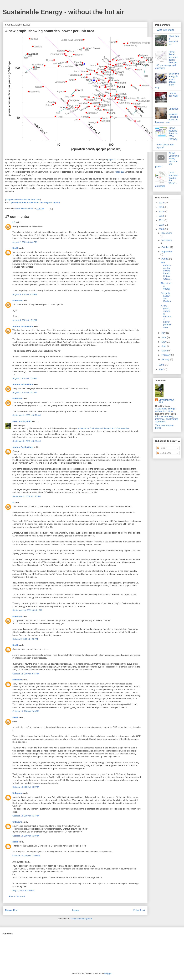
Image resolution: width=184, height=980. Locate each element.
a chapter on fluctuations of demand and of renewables (103, 428)
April (164, 346)
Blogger (108, 973)
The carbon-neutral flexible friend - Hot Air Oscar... (166, 271)
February (166, 355)
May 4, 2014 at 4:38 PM (23, 890)
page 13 (112, 160)
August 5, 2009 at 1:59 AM (25, 320)
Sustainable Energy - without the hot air (63, 12)
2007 (162, 369)
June (164, 337)
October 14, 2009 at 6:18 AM (26, 836)
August (165, 259)
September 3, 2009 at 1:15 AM (27, 496)
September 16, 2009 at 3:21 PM (27, 610)
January (166, 359)
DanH (15, 248)
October (166, 247)
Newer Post (12, 910)
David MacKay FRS (22, 421)
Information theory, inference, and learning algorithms (167, 419)
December (167, 233)
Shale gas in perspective (174, 40)
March (165, 351)
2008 (162, 365)
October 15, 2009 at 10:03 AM (26, 856)
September (167, 252)
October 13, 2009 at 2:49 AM (26, 711)
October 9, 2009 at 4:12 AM (25, 639)
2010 (162, 225)
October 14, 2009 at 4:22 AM (26, 787)
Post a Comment (17, 896)
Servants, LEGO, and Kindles (166, 297)
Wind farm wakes (166, 30)
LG (14, 222)
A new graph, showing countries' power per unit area (166, 317)
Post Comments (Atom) (81, 919)
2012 (162, 216)
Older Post (139, 910)
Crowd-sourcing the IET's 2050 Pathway (173, 133)
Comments (164, 453)
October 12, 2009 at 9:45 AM (26, 674)
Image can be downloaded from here (23, 199)
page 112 (120, 172)
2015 (162, 203)
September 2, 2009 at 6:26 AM (27, 415)
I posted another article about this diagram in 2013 (35, 202)
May (164, 342)
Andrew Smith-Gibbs (23, 326)
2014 (162, 207)
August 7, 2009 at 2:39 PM (25, 378)
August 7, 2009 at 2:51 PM (25, 392)
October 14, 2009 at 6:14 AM (26, 816)
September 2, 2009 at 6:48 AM (27, 441)
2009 (162, 229)
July (164, 333)
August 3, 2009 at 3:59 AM (25, 294)
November (167, 240)
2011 (162, 220)
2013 (162, 212)
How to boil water (174, 94)
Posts (161, 448)
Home (76, 910)
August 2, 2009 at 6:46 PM (25, 242)
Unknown (17, 300)
